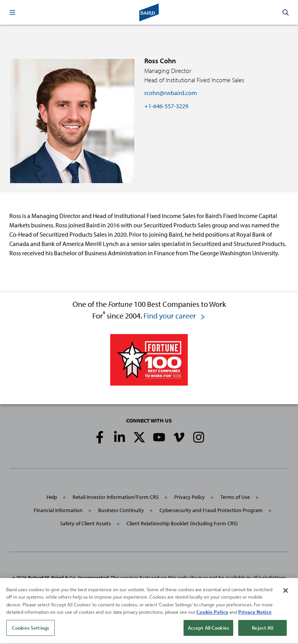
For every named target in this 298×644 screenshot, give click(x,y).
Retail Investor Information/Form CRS (116, 497)
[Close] (286, 593)
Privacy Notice (255, 614)
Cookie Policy (212, 614)
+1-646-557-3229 (166, 106)
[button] (12, 12)
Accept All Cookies (208, 630)
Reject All (262, 630)
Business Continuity (121, 510)
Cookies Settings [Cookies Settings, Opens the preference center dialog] (30, 630)
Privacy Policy (190, 497)
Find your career (175, 316)
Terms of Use (235, 497)
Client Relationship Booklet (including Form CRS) (182, 523)
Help (52, 497)
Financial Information (58, 510)
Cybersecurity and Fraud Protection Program (211, 510)
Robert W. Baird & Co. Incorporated (68, 578)
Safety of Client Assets (86, 523)
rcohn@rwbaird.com (171, 93)
